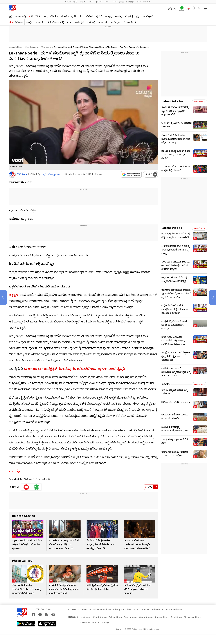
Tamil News (176, 617)
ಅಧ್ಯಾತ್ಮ (108, 16)
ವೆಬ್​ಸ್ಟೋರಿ (116, 22)
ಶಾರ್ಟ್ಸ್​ (29, 22)
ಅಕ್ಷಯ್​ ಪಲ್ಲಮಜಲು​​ (52, 175)
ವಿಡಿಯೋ (19, 22)
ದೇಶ (81, 16)
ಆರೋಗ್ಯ (91, 22)
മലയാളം (130, 2)
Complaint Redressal (172, 610)
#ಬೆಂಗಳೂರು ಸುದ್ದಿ (56, 22)
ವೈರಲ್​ (99, 16)
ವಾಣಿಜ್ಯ (118, 16)
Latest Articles (172, 102)
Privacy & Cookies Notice (126, 610)
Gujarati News (146, 617)
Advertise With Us (102, 610)
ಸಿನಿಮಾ (54, 16)
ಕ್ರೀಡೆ (69, 22)
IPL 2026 (35, 16)
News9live (85, 623)
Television (46, 47)
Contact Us (74, 610)
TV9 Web (22, 175)
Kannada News (16, 47)
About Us (86, 610)
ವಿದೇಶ (89, 16)
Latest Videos (172, 228)
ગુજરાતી (99, 2)
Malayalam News (192, 617)
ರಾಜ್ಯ (45, 16)
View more (200, 102)
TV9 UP (96, 623)
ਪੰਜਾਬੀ (114, 2)
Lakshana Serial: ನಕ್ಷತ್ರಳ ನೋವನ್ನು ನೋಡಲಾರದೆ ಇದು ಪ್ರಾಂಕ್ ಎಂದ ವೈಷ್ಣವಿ (75, 369)
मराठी (91, 2)
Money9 (106, 623)
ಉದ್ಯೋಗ (148, 16)
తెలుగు (83, 2)
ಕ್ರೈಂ (138, 16)
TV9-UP (146, 2)
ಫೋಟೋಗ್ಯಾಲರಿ (68, 16)
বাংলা (107, 2)
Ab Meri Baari (130, 22)
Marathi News (100, 617)
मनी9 (139, 2)
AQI (175, 9)
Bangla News (130, 617)
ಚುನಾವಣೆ (40, 22)
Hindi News (85, 617)
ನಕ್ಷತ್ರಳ (14, 295)
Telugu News (115, 617)
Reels (166, 384)
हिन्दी (76, 2)
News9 (68, 2)
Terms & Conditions (150, 610)
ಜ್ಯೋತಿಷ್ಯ (129, 16)
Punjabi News (162, 617)
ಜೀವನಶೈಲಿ (79, 22)
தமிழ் (121, 2)
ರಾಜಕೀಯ (103, 22)
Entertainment (32, 47)
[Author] (12, 175)
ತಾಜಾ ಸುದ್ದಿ (21, 16)
